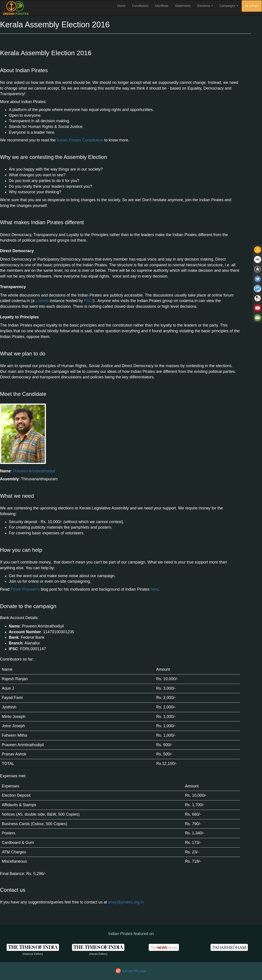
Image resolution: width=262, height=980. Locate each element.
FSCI (88, 301)
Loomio (42, 301)
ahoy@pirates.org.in (126, 902)
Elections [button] (205, 6)
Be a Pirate (252, 6)
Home (123, 5)
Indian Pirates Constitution (80, 140)
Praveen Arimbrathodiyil (34, 471)
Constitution (140, 6)
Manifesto (162, 6)
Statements (183, 6)
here (155, 589)
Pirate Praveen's (25, 589)
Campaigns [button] (229, 6)
